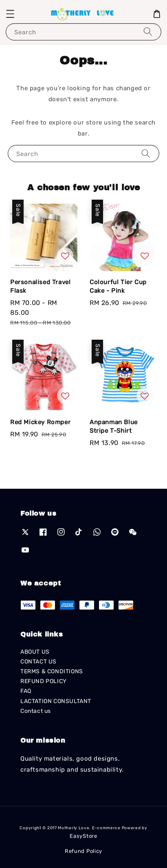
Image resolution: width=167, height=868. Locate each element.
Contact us (36, 711)
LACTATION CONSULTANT (56, 701)
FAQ (26, 691)
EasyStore (83, 836)
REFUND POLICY (44, 681)
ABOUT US (35, 652)
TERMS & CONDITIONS (52, 671)
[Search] (148, 32)
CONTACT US (38, 662)
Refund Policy (83, 851)
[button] (10, 14)
